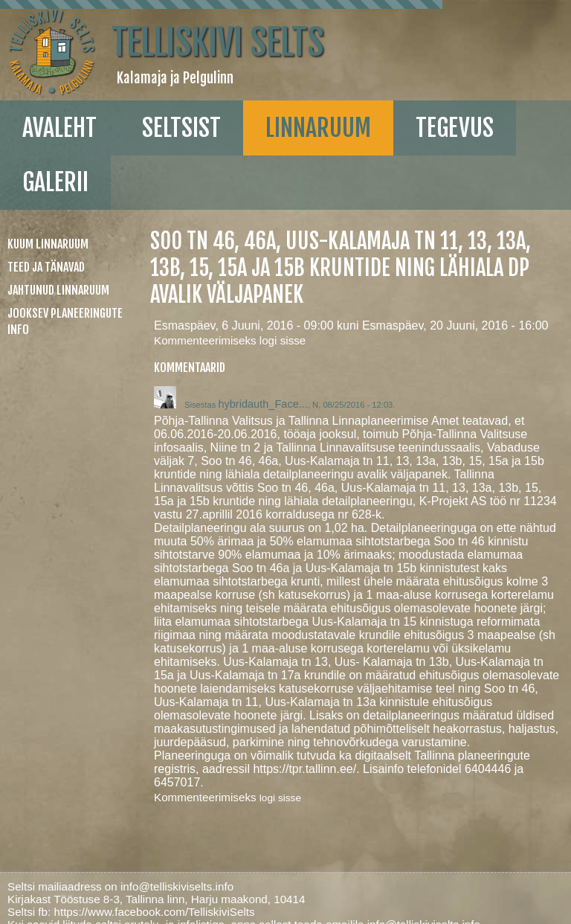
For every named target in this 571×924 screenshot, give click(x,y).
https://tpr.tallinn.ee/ (304, 769)
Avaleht (59, 128)
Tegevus (455, 128)
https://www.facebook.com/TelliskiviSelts (154, 912)
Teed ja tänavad (46, 267)
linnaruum (318, 128)
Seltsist (181, 128)
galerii (55, 182)
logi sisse (283, 340)
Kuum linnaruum (48, 244)
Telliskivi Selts (217, 42)
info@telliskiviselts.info (177, 886)
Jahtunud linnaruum (58, 290)
